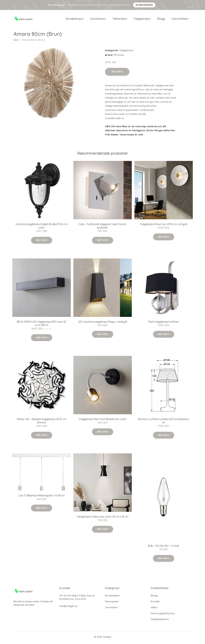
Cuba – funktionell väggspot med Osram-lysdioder (102, 228)
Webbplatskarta (160, 621)
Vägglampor (142, 19)
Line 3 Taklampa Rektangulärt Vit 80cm (41, 497)
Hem (16, 41)
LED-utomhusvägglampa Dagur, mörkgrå (102, 323)
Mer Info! (117, 73)
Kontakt (155, 603)
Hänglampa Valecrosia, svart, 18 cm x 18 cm (103, 518)
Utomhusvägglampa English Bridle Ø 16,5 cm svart (42, 228)
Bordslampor (75, 19)
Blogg (161, 19)
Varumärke (111, 609)
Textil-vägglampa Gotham (164, 323)
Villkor (154, 609)
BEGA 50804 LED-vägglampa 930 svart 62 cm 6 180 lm (41, 325)
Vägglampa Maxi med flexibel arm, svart (103, 421)
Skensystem (112, 603)
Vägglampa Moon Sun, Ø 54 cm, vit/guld (164, 226)
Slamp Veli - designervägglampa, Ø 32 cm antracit (41, 423)
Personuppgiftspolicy (163, 615)
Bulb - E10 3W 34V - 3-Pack (164, 547)
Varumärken (180, 19)
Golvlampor (98, 19)
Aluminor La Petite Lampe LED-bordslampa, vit (164, 423)
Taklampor (120, 19)
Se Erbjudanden (144, 5)
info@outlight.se (68, 608)
